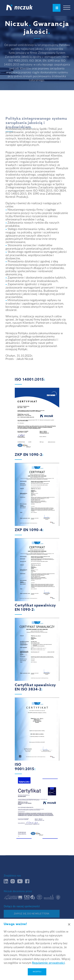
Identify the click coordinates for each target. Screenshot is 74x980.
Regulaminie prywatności (48, 963)
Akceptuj (37, 972)
